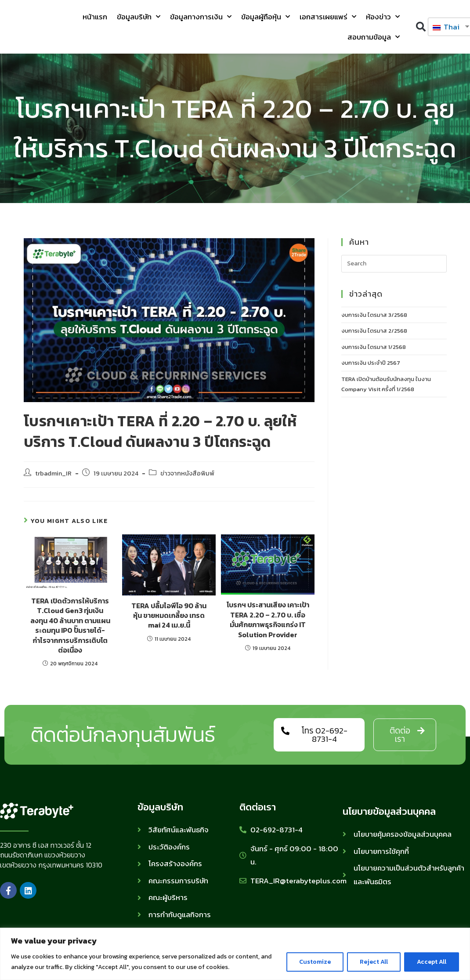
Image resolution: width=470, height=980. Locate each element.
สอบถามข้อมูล (374, 37)
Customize (315, 962)
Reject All (374, 962)
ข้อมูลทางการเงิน (201, 17)
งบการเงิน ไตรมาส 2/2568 (374, 331)
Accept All (432, 962)
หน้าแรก (95, 17)
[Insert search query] (394, 264)
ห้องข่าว (383, 17)
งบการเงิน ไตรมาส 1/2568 (374, 347)
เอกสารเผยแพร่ (328, 17)
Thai (446, 27)
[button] (421, 27)
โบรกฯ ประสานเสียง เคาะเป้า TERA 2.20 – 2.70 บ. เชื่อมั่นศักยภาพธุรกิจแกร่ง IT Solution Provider (268, 620)
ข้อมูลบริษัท (139, 17)
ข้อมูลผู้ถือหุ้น (266, 17)
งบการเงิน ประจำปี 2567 (371, 363)
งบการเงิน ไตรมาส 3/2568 (374, 315)
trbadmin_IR (53, 473)
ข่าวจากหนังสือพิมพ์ (187, 473)
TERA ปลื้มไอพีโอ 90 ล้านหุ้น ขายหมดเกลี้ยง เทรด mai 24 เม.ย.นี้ (169, 615)
